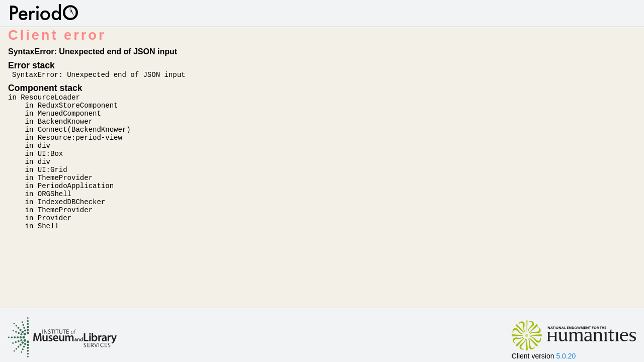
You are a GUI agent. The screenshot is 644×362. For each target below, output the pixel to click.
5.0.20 (566, 356)
